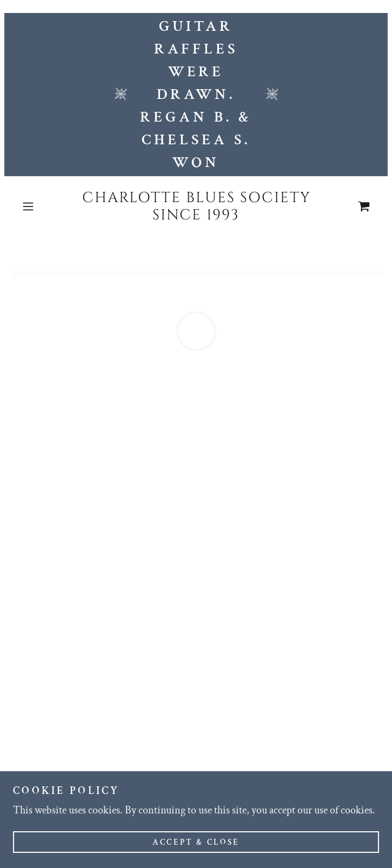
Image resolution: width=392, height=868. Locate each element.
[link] (196, 207)
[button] (44, 206)
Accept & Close (196, 850)
